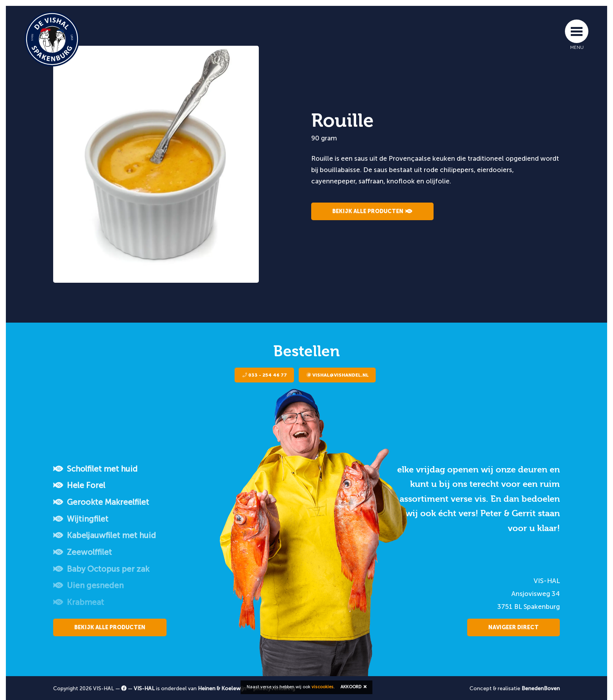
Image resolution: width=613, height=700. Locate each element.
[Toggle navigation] (577, 31)
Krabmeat (79, 602)
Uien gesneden (88, 585)
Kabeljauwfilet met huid (105, 535)
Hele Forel (79, 485)
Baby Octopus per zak (101, 569)
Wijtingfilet (81, 519)
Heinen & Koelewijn (222, 688)
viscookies (323, 687)
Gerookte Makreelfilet (101, 502)
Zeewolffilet (82, 552)
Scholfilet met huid (95, 469)
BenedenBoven (541, 688)
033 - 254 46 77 (265, 375)
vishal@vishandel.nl (338, 375)
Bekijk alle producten (372, 211)
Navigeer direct (514, 627)
